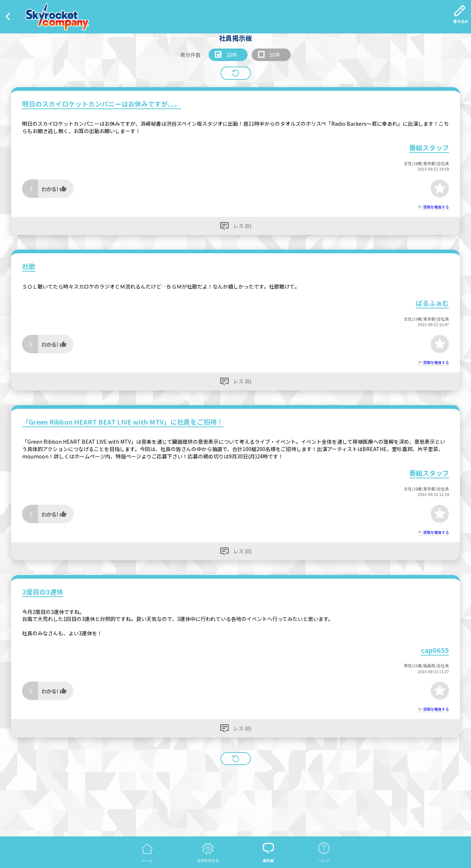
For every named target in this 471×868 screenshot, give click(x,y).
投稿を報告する (436, 207)
